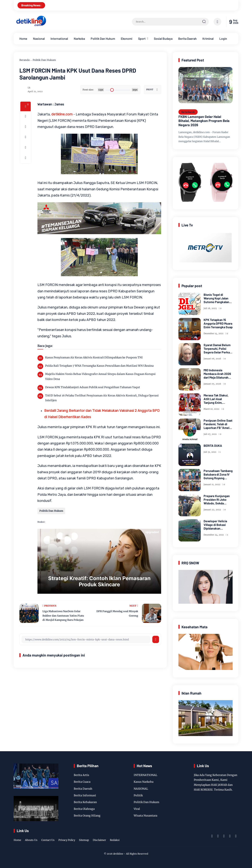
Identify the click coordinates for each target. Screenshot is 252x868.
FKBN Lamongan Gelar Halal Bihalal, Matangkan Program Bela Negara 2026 (204, 121)
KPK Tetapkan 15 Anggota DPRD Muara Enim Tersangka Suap (218, 323)
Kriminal (208, 39)
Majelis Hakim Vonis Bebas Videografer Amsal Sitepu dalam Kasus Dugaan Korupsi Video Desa (100, 376)
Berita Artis (81, 775)
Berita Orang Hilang (87, 816)
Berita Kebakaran (85, 802)
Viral (137, 809)
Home (23, 39)
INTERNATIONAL (145, 775)
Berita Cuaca (82, 782)
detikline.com (62, 114)
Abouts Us (31, 840)
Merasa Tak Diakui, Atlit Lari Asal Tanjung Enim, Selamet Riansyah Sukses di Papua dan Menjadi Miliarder (218, 399)
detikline (118, 854)
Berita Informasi (85, 795)
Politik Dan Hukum (103, 39)
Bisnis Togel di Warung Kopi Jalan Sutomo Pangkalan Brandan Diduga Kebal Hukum (216, 298)
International (59, 39)
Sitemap (84, 840)
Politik (138, 795)
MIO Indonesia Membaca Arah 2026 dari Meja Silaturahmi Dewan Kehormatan (218, 374)
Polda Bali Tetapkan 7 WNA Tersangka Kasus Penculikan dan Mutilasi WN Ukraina (99, 366)
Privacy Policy (67, 840)
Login (223, 39)
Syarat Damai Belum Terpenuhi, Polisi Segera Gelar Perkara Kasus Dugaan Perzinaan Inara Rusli (218, 349)
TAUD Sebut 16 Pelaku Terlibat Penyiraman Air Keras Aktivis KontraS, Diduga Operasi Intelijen (102, 398)
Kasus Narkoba (144, 782)
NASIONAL (141, 789)
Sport (142, 39)
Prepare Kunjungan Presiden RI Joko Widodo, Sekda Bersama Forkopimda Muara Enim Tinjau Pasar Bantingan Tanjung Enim (218, 500)
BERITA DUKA (213, 446)
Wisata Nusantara (145, 816)
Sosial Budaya (163, 39)
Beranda (24, 60)
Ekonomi (127, 39)
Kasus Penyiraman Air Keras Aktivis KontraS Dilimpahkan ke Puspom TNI (94, 357)
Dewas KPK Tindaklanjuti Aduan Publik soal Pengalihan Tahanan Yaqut (93, 387)
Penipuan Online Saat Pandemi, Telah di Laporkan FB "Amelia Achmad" (218, 424)
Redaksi (115, 840)
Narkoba (79, 39)
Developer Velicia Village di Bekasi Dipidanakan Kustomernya (215, 525)
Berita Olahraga (84, 809)
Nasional (39, 39)
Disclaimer (99, 840)
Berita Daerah (187, 39)
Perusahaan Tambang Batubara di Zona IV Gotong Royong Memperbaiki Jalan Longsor (218, 474)
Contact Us (48, 840)
